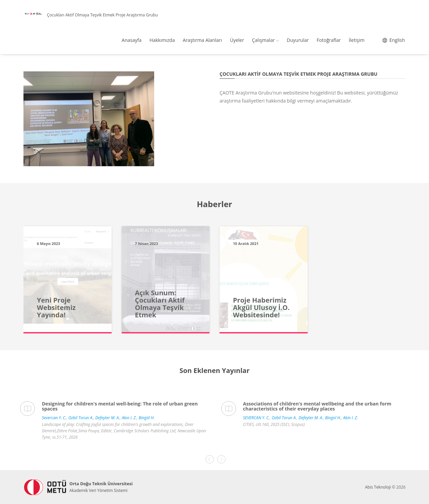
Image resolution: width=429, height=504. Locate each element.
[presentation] (210, 459)
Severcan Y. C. (54, 418)
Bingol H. (333, 418)
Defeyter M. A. (107, 418)
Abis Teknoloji (378, 487)
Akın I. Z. (129, 418)
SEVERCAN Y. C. (256, 418)
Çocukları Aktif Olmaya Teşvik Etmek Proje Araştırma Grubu (102, 15)
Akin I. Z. (351, 418)
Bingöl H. (147, 418)
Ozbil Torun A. (81, 418)
